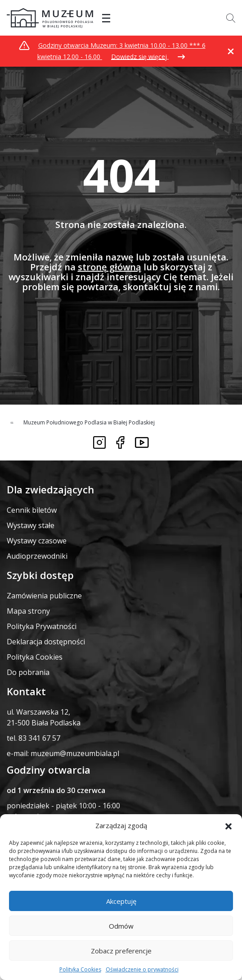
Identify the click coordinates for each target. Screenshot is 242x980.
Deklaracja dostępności (46, 642)
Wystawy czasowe (37, 541)
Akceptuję (121, 901)
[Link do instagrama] (99, 442)
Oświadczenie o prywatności (142, 969)
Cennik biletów (32, 510)
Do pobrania (28, 672)
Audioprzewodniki (37, 556)
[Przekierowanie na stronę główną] (50, 18)
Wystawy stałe (31, 525)
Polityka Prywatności (42, 626)
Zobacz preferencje (121, 951)
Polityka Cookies (80, 969)
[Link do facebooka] (120, 442)
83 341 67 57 (39, 738)
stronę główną (110, 267)
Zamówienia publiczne (44, 596)
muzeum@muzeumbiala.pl (75, 753)
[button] (229, 825)
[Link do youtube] (142, 442)
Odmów (121, 926)
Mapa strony (28, 611)
